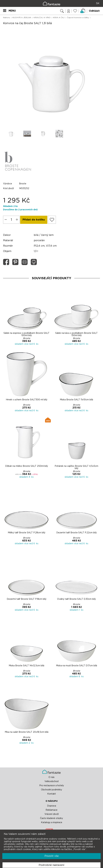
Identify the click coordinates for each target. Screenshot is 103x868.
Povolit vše (52, 856)
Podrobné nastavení (51, 865)
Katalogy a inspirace (52, 822)
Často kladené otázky (51, 818)
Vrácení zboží (52, 814)
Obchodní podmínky (51, 790)
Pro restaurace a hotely (52, 786)
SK (98, 3)
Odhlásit (94, 11)
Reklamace (51, 810)
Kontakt (52, 794)
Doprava (52, 806)
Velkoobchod (51, 781)
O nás (51, 777)
